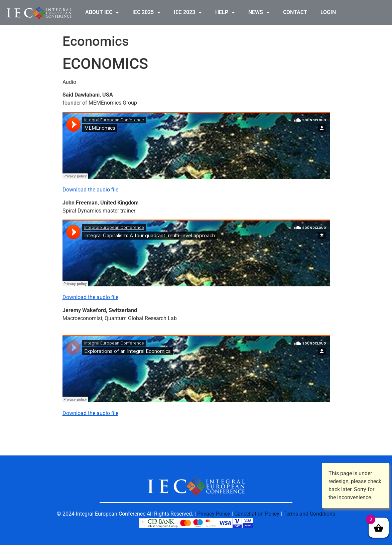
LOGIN (328, 12)
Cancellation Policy (257, 514)
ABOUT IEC (102, 12)
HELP (225, 12)
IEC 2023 (188, 12)
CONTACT (295, 12)
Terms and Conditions (309, 514)
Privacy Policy (214, 514)
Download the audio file (90, 190)
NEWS (259, 12)
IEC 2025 (146, 12)
